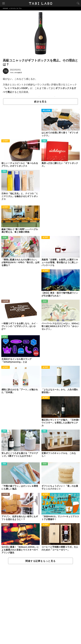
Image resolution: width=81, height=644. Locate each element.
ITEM (44, 141)
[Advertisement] (40, 604)
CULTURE (6, 301)
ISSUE (5, 238)
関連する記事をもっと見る (40, 561)
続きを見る (40, 102)
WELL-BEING (47, 111)
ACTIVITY (6, 141)
